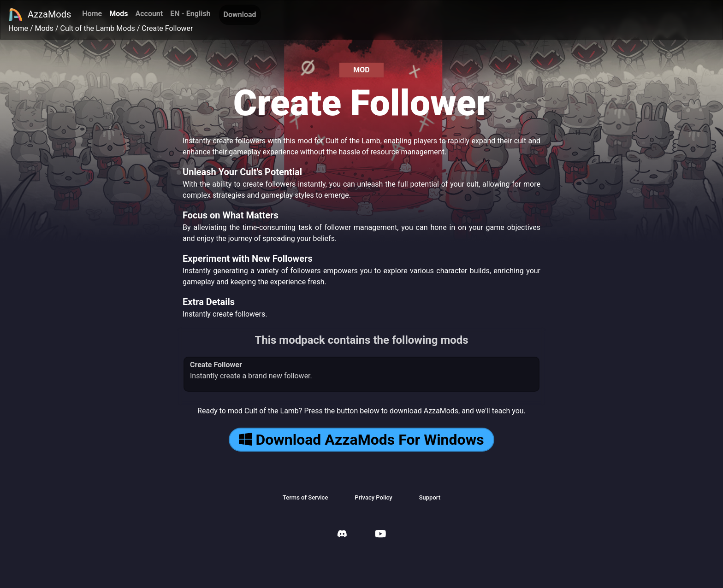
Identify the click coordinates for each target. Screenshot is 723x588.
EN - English (190, 14)
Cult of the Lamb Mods (98, 28)
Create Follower (167, 28)
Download (240, 15)
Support (430, 497)
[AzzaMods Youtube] (380, 535)
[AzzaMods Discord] (342, 535)
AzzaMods (40, 15)
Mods (119, 14)
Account (149, 14)
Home (92, 14)
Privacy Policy (373, 497)
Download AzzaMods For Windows (361, 440)
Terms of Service (305, 497)
